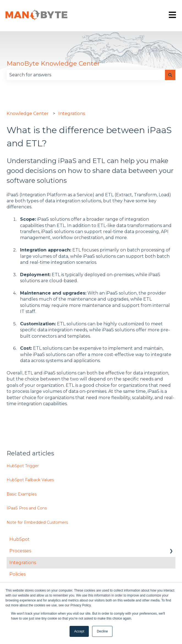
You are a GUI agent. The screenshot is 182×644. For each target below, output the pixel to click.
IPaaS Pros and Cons (27, 508)
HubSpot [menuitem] (20, 539)
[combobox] (86, 75)
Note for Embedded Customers (37, 522)
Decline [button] (102, 631)
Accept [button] (79, 631)
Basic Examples (22, 494)
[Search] (170, 75)
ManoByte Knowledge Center (53, 63)
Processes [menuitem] (20, 551)
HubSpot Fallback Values (30, 480)
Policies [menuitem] (17, 574)
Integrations (72, 114)
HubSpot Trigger (23, 466)
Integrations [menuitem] (23, 563)
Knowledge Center (28, 114)
